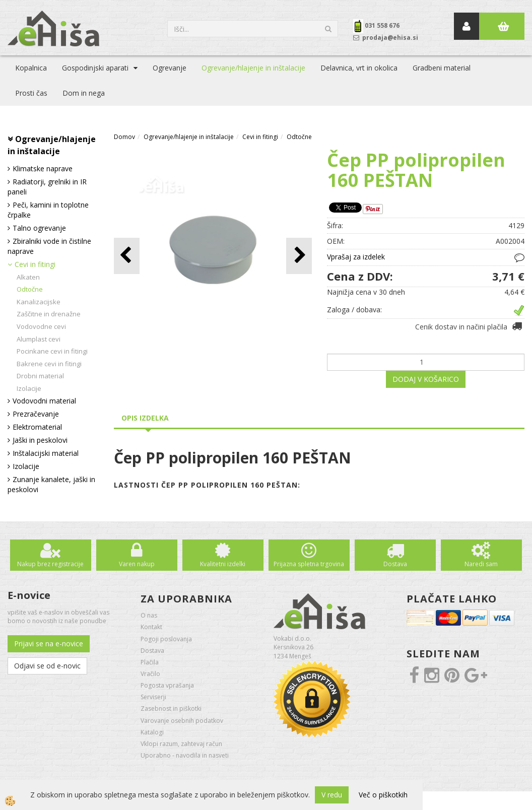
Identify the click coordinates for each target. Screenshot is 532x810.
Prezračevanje (36, 414)
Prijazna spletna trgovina (309, 564)
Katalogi (152, 732)
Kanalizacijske (39, 302)
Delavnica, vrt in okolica (359, 68)
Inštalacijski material (46, 453)
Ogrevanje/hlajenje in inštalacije (253, 68)
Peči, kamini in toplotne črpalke (48, 210)
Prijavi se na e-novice (49, 644)
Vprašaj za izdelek (356, 257)
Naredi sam (481, 564)
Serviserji (153, 697)
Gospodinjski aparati (95, 68)
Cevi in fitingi (35, 264)
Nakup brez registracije (50, 564)
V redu (332, 795)
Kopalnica (31, 68)
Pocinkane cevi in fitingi (52, 351)
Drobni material (40, 376)
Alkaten (28, 277)
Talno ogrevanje (39, 228)
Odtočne (30, 289)
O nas (149, 615)
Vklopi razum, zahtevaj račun (181, 744)
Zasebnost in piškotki (171, 708)
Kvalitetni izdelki (223, 564)
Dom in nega (84, 93)
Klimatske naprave (43, 168)
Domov (124, 137)
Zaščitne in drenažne (49, 314)
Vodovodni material (44, 401)
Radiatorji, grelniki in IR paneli (47, 187)
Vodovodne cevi (41, 326)
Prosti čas (31, 93)
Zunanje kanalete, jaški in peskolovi (51, 484)
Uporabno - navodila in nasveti (185, 755)
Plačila (150, 662)
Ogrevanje (170, 68)
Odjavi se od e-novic (47, 666)
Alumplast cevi (39, 339)
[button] (299, 256)
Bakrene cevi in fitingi (49, 364)
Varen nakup (137, 564)
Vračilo (150, 674)
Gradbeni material (442, 68)
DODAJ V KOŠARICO (426, 379)
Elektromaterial (37, 427)
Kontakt (151, 627)
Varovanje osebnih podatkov (182, 721)
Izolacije (29, 388)
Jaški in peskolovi (40, 440)
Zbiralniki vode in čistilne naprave (49, 246)
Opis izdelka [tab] (145, 418)
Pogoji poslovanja (166, 639)
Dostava (395, 564)
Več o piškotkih (383, 795)
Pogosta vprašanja (167, 685)
